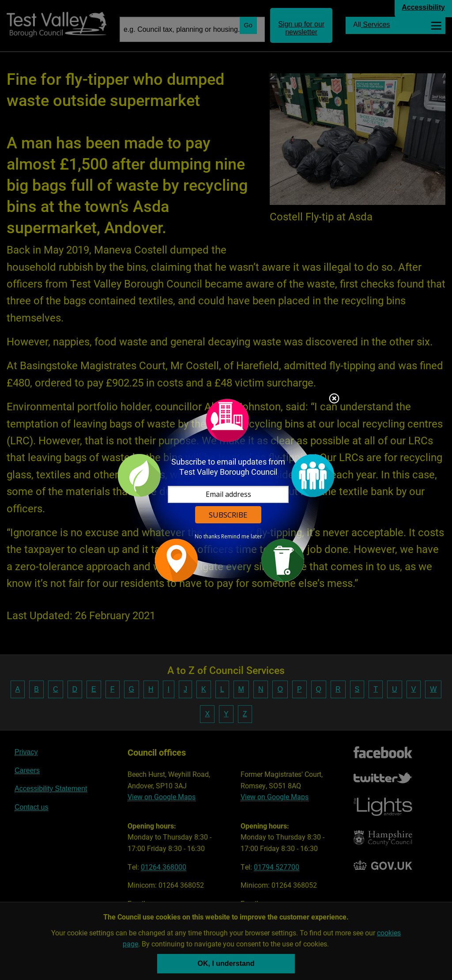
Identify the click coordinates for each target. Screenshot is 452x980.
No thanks (207, 537)
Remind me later (242, 537)
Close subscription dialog (334, 399)
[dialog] (226, 490)
